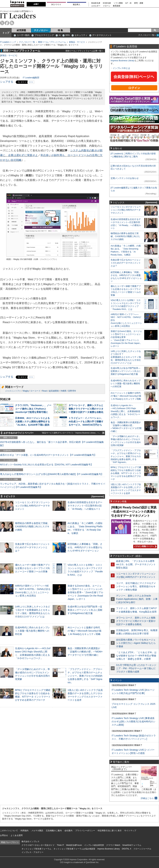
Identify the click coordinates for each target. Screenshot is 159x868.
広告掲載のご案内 (54, 831)
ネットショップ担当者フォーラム (36, 849)
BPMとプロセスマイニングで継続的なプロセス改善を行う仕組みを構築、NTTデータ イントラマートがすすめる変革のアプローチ (126, 473)
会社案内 (68, 831)
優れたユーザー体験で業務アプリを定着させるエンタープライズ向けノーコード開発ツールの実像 (32, 568)
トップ (6, 33)
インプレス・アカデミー (32, 852)
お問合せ (4, 835)
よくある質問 (17, 835)
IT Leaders (18, 16)
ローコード (35, 391)
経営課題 (21, 30)
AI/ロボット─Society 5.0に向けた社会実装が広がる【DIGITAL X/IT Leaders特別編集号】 (46, 465)
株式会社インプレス (30, 842)
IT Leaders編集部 (31, 78)
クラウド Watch (113, 845)
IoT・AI (128, 3)
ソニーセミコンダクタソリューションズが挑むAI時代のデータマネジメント (32, 506)
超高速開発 (54, 391)
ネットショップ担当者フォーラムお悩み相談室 (74, 849)
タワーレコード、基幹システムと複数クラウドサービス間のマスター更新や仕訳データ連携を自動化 (86, 409)
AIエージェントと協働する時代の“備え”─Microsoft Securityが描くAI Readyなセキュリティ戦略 (84, 631)
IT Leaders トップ (8, 42)
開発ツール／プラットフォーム (52, 42)
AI (60, 35)
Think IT (60, 845)
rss (12, 23)
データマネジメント (102, 35)
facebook (7, 23)
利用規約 (25, 831)
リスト (31, 82)
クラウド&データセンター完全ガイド (38, 845)
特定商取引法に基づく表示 (110, 831)
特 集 (60, 30)
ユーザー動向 (23, 35)
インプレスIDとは (121, 68)
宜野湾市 (72, 391)
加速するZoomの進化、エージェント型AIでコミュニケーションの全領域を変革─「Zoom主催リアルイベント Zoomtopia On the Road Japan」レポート (85, 592)
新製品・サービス (77, 42)
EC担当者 (107, 3)
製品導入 (77, 4)
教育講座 (117, 6)
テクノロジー (41, 30)
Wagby (26, 391)
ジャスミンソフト (13, 391)
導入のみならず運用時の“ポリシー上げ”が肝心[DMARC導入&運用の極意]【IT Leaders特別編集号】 (52, 474)
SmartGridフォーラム (132, 845)
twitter (2, 23)
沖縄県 (63, 391)
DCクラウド (56, 4)
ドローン (107, 6)
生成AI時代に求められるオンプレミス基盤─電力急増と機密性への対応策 (32, 631)
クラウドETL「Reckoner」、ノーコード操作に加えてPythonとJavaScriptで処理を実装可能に (33, 409)
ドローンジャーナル (142, 849)
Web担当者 (96, 3)
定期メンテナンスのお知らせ (125, 178)
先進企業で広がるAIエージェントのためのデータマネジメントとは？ (32, 547)
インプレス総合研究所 (94, 845)
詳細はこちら (147, 798)
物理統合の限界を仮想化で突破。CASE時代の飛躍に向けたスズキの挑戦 (32, 526)
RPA (68, 35)
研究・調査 (139, 3)
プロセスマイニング (44, 35)
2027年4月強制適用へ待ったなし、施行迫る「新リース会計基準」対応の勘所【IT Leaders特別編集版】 (52, 444)
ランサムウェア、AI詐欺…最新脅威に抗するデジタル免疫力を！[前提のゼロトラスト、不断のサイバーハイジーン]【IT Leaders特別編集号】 (53, 485)
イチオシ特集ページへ (145, 546)
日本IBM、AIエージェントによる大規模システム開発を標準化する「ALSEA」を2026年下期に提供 (32, 421)
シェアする (7, 82)
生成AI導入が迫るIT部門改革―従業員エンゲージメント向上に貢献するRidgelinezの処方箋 (85, 610)
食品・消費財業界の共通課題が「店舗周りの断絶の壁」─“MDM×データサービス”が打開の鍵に (85, 652)
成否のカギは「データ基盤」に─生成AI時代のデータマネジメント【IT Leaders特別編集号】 (48, 455)
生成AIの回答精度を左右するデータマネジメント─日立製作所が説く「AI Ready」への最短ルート (85, 506)
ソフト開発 (118, 3)
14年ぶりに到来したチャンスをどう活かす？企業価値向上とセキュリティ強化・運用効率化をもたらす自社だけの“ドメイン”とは (126, 357)
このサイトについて (9, 831)
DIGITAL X (127, 849)
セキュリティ (81, 35)
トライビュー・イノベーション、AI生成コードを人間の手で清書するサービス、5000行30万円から (86, 421)
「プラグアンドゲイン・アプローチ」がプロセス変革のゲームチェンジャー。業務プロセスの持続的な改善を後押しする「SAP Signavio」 (85, 676)
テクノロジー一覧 (27, 42)
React (45, 391)
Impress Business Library (123, 61)
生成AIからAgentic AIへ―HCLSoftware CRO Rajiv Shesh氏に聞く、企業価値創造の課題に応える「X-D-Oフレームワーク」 (125, 411)
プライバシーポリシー (85, 831)
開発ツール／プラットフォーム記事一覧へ (84, 51)
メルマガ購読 (37, 831)
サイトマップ (130, 831)
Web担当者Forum (74, 845)
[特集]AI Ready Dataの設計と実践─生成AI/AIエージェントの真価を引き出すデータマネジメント (134, 511)
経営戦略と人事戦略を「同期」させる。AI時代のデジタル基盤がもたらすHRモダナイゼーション (85, 547)
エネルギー (96, 6)
